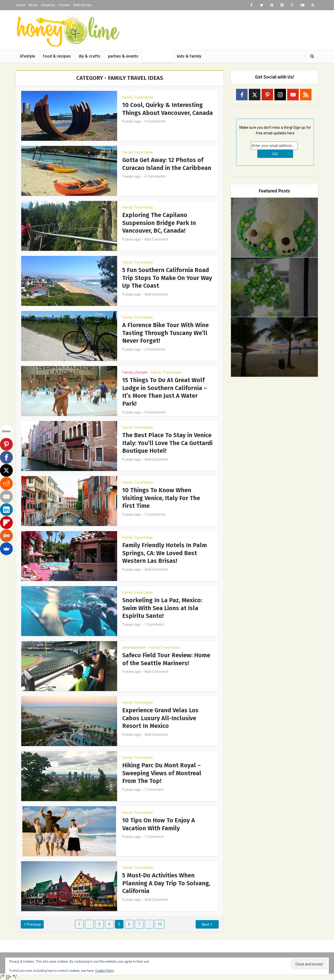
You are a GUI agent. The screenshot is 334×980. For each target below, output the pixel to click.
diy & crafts (89, 56)
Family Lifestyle (135, 372)
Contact (64, 5)
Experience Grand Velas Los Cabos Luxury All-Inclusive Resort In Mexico (161, 718)
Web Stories (82, 5)
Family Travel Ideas (138, 97)
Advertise (48, 5)
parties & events (123, 56)
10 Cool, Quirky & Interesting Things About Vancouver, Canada (163, 113)
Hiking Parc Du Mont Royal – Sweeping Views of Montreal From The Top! (162, 773)
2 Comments (155, 349)
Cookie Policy (105, 971)
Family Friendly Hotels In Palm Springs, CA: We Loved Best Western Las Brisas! (165, 553)
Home (21, 5)
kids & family (189, 56)
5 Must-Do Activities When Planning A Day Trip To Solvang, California (166, 883)
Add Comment (156, 239)
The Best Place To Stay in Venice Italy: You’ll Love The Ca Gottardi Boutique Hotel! (167, 443)
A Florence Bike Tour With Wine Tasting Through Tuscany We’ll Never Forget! (166, 333)
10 (160, 924)
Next (205, 924)
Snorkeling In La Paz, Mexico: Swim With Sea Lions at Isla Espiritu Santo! (162, 608)
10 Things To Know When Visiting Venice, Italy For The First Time (162, 498)
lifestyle (27, 56)
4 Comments (155, 129)
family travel (158, 56)
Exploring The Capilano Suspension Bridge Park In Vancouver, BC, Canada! (159, 223)
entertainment (134, 648)
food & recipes (57, 56)
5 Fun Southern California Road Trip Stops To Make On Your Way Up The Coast (167, 278)
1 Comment (154, 624)
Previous (34, 924)
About (33, 5)
